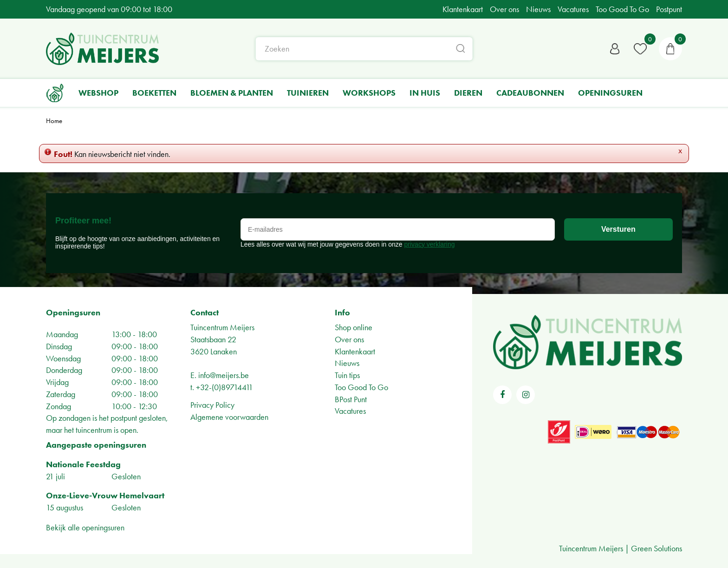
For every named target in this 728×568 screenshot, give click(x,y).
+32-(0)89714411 (224, 387)
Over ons (349, 339)
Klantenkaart (355, 351)
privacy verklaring (430, 244)
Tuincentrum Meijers (222, 327)
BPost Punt (351, 399)
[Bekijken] (670, 49)
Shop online (354, 327)
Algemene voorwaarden (229, 417)
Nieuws (347, 363)
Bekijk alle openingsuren (85, 527)
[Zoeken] (364, 49)
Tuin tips (347, 375)
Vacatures (350, 411)
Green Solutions (656, 548)
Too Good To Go (361, 387)
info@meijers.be (224, 375)
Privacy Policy (212, 405)
